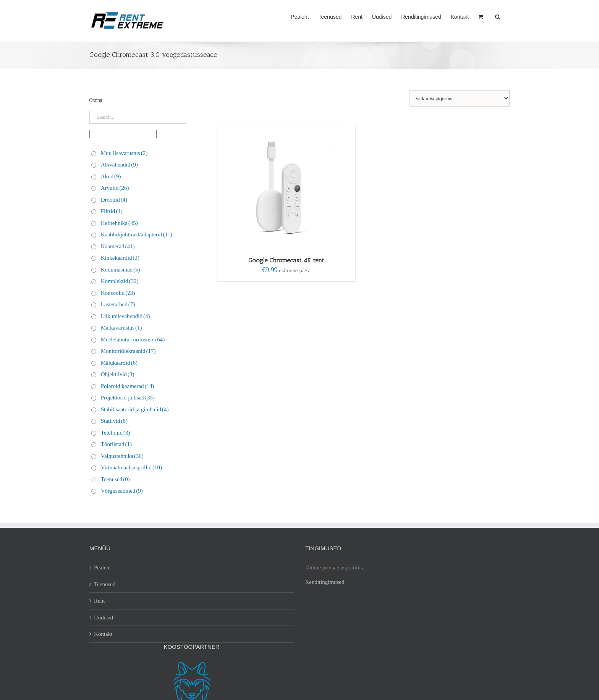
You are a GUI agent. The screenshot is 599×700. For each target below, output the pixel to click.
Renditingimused (325, 582)
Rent (99, 601)
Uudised (104, 618)
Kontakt (103, 634)
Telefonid (116, 433)
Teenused (115, 479)
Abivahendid (119, 165)
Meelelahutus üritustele (133, 339)
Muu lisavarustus (124, 153)
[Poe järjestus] (460, 98)
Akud (111, 176)
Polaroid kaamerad (128, 386)
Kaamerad (118, 246)
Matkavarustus (121, 328)
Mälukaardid (119, 363)
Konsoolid (118, 293)
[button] (498, 16)
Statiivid (114, 421)
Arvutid (115, 188)
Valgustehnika (122, 456)
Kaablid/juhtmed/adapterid (137, 234)
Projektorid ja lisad (128, 398)
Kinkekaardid (120, 258)
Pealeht (102, 567)
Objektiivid (118, 374)
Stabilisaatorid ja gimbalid (135, 409)
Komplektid (120, 281)
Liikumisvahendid (125, 316)
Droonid (114, 200)
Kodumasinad (121, 270)
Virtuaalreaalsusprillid (131, 467)
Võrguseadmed (122, 491)
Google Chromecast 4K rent (286, 260)
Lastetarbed (118, 304)
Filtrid (112, 211)
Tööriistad (116, 444)
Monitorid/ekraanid (128, 351)
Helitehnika (119, 223)
